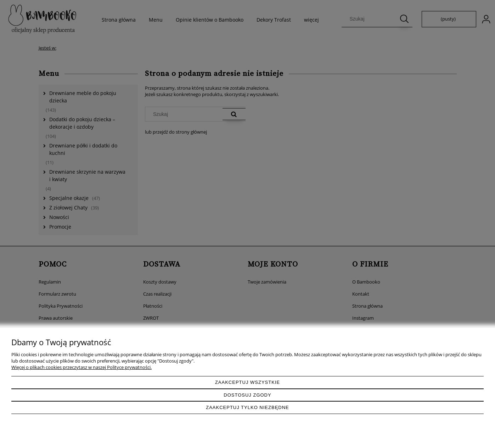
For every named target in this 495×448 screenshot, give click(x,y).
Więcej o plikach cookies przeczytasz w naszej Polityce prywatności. (81, 367)
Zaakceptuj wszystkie (247, 382)
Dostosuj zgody (247, 395)
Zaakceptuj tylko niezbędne (247, 407)
